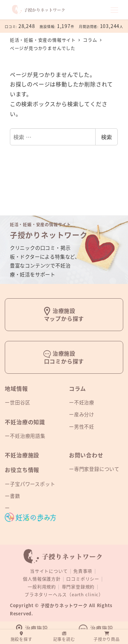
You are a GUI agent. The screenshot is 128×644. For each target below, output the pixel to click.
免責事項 (83, 571)
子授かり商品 (107, 637)
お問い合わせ (86, 455)
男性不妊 (84, 427)
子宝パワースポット (32, 484)
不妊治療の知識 (25, 422)
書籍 (15, 496)
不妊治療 (84, 402)
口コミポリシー (83, 579)
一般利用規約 (42, 586)
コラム (77, 388)
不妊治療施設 (22, 455)
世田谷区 (20, 402)
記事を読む (64, 637)
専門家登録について (97, 469)
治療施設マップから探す (64, 314)
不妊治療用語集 (28, 436)
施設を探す (22, 637)
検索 (106, 137)
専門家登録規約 (78, 586)
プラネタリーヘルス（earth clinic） (64, 594)
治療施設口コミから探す (64, 357)
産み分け (84, 414)
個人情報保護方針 (42, 579)
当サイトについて (49, 571)
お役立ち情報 (22, 470)
